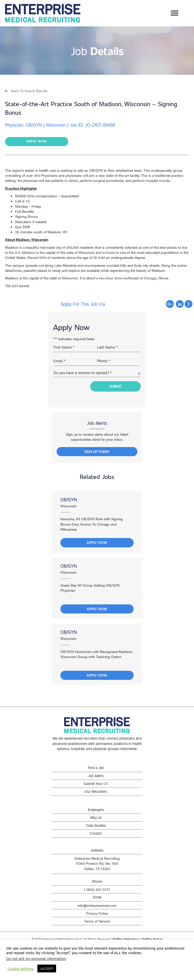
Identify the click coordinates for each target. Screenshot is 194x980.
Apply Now (97, 541)
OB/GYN (69, 498)
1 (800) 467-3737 (97, 888)
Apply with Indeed (189, 304)
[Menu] (175, 13)
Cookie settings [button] (21, 969)
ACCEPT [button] (47, 968)
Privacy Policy (97, 911)
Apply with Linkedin (180, 304)
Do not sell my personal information (36, 958)
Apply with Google (170, 304)
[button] (26, 91)
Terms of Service (97, 919)
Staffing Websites (124, 937)
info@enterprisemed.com (97, 904)
